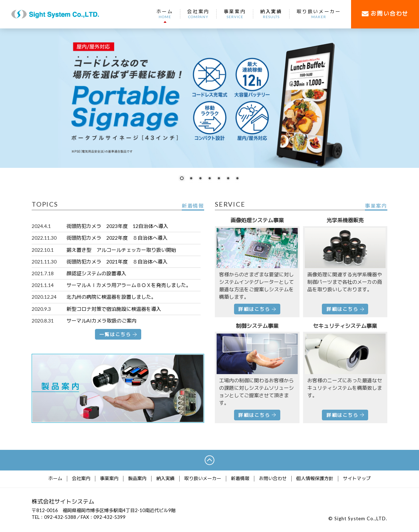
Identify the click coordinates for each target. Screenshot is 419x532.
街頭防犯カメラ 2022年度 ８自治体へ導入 (117, 238)
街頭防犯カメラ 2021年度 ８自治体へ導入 (117, 262)
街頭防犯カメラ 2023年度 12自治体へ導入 (117, 226)
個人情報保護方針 (315, 479)
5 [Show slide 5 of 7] (219, 179)
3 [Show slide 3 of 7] (200, 179)
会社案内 (198, 14)
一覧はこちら (118, 334)
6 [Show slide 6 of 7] (228, 179)
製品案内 (137, 479)
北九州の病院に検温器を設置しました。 (111, 297)
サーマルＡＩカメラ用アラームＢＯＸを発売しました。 (129, 285)
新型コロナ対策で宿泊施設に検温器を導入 (114, 309)
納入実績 (271, 14)
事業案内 (235, 14)
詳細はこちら (257, 309)
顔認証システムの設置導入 (96, 273)
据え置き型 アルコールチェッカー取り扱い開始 (121, 250)
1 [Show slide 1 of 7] (182, 179)
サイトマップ (357, 479)
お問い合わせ (273, 479)
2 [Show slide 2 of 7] (191, 179)
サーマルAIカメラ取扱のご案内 (102, 321)
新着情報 (240, 479)
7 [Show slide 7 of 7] (237, 179)
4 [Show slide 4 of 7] (210, 179)
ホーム (165, 14)
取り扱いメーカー (319, 14)
